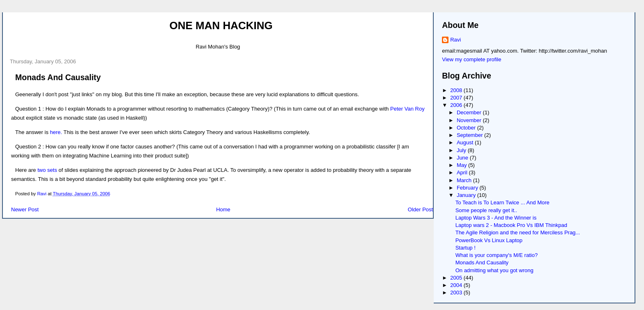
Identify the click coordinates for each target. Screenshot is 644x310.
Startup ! (466, 248)
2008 (457, 90)
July (462, 150)
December (470, 112)
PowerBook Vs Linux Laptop (489, 240)
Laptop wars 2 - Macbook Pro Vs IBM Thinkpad (511, 225)
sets (52, 170)
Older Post (420, 209)
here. (56, 132)
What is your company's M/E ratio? (497, 255)
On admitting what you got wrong (494, 270)
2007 (457, 98)
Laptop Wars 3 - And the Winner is (496, 218)
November (470, 120)
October (467, 128)
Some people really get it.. (486, 210)
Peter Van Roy (407, 109)
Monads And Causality (482, 263)
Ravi (455, 40)
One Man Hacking (221, 25)
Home (223, 209)
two (41, 170)
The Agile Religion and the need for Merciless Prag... (518, 232)
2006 (457, 105)
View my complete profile (471, 59)
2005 (457, 278)
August (466, 142)
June (463, 158)
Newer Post (25, 209)
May (462, 165)
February (468, 188)
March (465, 180)
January (467, 195)
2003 (457, 293)
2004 (457, 285)
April (463, 172)
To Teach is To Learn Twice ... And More (503, 202)
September (470, 135)
